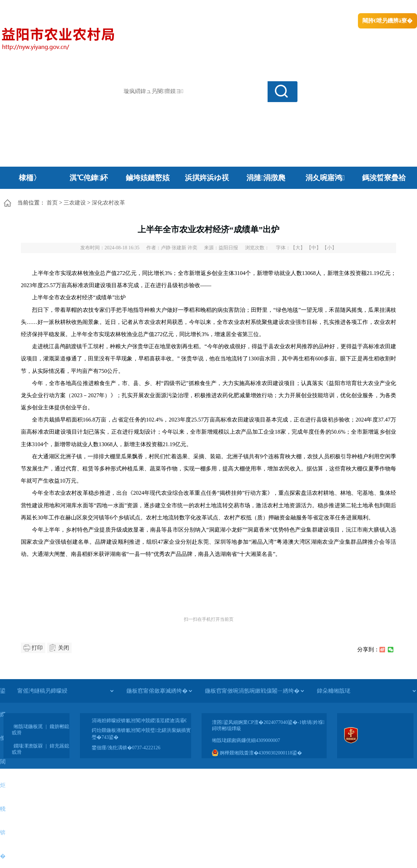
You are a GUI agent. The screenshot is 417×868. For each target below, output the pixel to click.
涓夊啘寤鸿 (325, 178)
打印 (37, 648)
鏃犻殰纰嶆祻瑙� (396, 7)
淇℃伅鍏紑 (89, 178)
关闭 (64, 648)
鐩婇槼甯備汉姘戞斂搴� (146, 7)
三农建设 (75, 203)
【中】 (314, 248)
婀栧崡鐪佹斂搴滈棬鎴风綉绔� (79, 7)
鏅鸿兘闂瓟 (356, 7)
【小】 (329, 248)
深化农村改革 (108, 203)
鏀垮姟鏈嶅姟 (148, 178)
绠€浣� (328, 7)
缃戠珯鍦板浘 (28, 727)
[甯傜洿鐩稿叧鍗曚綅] (65, 691)
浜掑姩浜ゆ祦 (207, 178)
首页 (52, 203)
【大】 (298, 248)
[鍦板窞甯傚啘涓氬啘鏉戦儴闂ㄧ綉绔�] (254, 691)
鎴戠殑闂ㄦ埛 (298, 7)
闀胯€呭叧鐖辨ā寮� (387, 21)
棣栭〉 (30, 178)
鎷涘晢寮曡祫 (384, 178)
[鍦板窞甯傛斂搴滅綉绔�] (159, 691)
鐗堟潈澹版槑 (28, 746)
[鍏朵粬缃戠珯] (366, 691)
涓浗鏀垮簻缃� (20, 7)
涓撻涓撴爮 (266, 178)
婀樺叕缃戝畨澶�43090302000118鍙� (257, 753)
